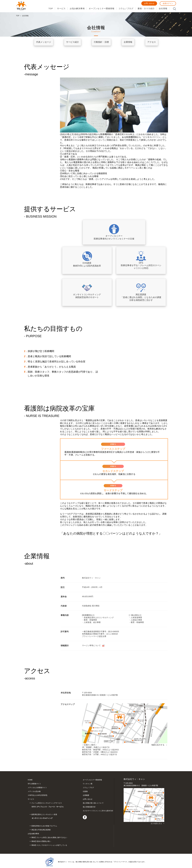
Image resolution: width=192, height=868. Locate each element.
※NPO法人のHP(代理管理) (38, 795)
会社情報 (163, 8)
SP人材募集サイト (34, 784)
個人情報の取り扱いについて (93, 803)
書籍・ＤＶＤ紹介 (146, 8)
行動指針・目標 (101, 42)
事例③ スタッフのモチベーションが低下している (49, 838)
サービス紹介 (73, 42)
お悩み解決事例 (77, 8)
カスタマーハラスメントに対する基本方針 (98, 811)
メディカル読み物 (34, 791)
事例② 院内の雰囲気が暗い (41, 834)
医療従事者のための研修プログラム (44, 818)
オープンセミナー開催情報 (102, 8)
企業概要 (86, 795)
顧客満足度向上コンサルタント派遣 (54, 813)
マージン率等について (91, 645)
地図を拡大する (158, 745)
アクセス (152, 42)
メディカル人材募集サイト (37, 788)
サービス (61, 8)
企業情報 (128, 42)
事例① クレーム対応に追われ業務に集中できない (49, 830)
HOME (30, 780)
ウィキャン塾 (88, 784)
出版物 (85, 791)
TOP (51, 8)
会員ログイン (168, 3)
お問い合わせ (149, 3)
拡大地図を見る (156, 824)
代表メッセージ (44, 42)
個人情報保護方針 (89, 807)
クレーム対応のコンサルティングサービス (54, 805)
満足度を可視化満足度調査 (41, 822)
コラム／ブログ (126, 8)
